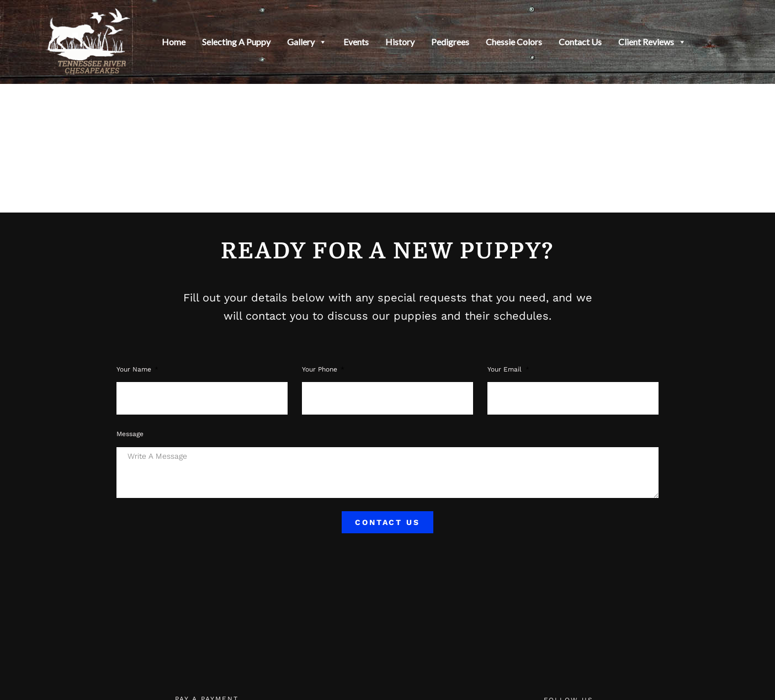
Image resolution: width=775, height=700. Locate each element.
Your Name (135, 369)
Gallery (307, 42)
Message (130, 434)
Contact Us (580, 42)
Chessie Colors (514, 42)
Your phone (321, 369)
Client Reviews (652, 42)
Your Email (506, 369)
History (400, 42)
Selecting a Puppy (236, 42)
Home (174, 42)
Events (356, 42)
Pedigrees (450, 42)
